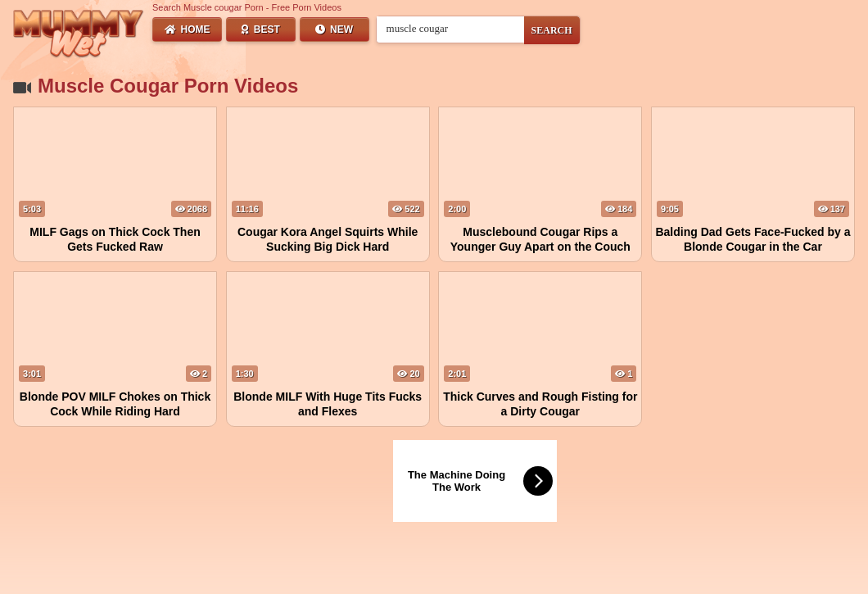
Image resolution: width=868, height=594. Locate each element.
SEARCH (552, 30)
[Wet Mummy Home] (79, 34)
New (334, 29)
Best (261, 29)
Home (188, 29)
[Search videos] (450, 29)
